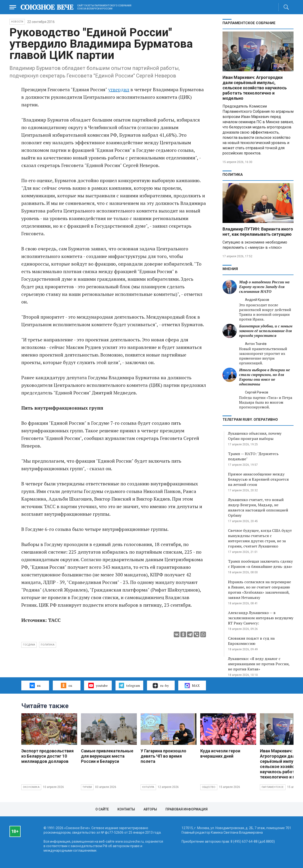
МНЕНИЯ (230, 269)
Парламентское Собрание (249, 23)
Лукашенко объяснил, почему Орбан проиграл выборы (255, 436)
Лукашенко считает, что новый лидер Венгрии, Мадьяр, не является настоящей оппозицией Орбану (258, 507)
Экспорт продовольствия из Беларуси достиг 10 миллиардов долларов (47, 756)
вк (35, 685)
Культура (148, 787)
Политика (233, 175)
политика (48, 645)
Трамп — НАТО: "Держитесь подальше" (253, 456)
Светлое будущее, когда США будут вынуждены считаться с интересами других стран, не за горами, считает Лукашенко (260, 538)
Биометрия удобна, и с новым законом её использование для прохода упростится (266, 331)
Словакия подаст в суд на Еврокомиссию (251, 641)
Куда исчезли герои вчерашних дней (220, 753)
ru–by (161, 686)
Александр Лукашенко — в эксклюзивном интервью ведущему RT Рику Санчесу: (261, 618)
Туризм (87, 787)
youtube (98, 685)
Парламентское (273, 787)
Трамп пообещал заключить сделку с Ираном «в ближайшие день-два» (260, 564)
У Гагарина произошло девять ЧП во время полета (163, 756)
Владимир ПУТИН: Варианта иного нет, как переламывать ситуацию (258, 232)
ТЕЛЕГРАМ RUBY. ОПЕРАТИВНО (250, 420)
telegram (129, 685)
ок (66, 685)
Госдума (29, 645)
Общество (209, 787)
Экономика (31, 787)
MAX (192, 686)
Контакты (126, 809)
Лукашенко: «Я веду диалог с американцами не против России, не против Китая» (259, 664)
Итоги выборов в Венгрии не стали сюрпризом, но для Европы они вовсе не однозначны (265, 377)
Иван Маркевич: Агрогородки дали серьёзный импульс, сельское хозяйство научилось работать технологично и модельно (255, 88)
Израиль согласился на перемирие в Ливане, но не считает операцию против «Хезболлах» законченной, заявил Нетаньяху (259, 590)
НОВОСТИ (17, 22)
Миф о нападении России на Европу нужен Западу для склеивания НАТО (264, 287)
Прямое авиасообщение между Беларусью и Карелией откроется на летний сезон (258, 479)
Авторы (150, 809)
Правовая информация (187, 809)
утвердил (119, 89)
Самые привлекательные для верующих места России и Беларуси (107, 756)
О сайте (102, 809)
